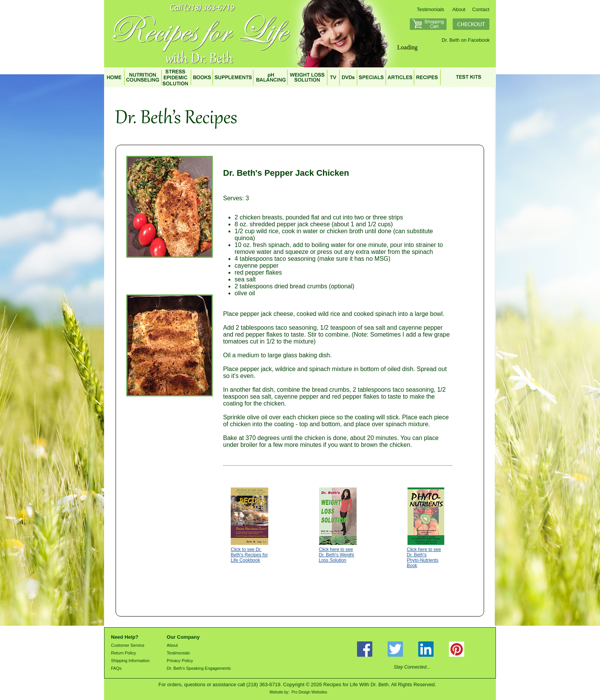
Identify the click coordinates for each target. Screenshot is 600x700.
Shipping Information (130, 661)
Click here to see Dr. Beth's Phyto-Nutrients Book (424, 558)
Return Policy (123, 653)
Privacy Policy (180, 661)
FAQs (116, 668)
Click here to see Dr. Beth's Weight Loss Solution (336, 555)
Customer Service (128, 645)
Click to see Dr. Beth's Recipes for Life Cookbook (249, 555)
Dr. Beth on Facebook (466, 40)
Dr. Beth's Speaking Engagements (199, 668)
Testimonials (430, 9)
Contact (481, 9)
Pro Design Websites (309, 692)
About (459, 9)
